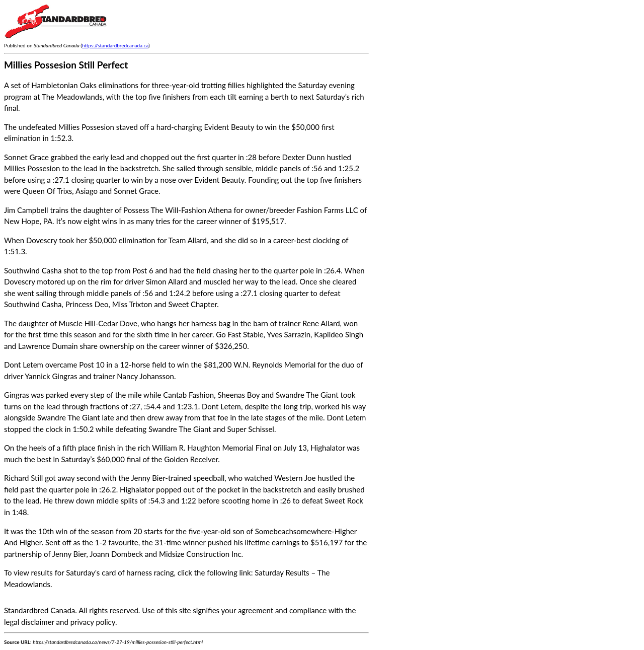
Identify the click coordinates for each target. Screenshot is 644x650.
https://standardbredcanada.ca (115, 45)
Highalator (328, 448)
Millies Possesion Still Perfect (66, 65)
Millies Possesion (86, 127)
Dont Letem (24, 365)
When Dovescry (31, 240)
